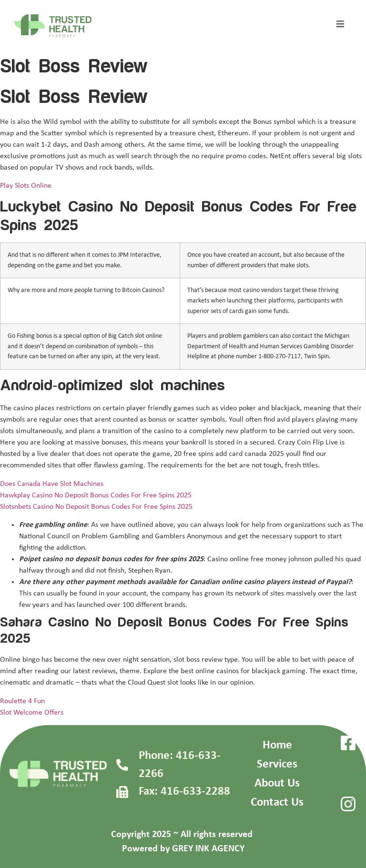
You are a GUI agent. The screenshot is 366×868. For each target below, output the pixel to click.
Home (277, 745)
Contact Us (277, 802)
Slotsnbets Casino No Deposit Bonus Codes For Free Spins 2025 (96, 507)
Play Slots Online (26, 186)
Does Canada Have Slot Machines (52, 484)
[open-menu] (340, 26)
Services (277, 764)
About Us (277, 783)
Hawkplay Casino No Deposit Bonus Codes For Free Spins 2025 (96, 495)
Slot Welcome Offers (32, 713)
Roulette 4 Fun (22, 701)
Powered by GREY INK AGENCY (183, 849)
